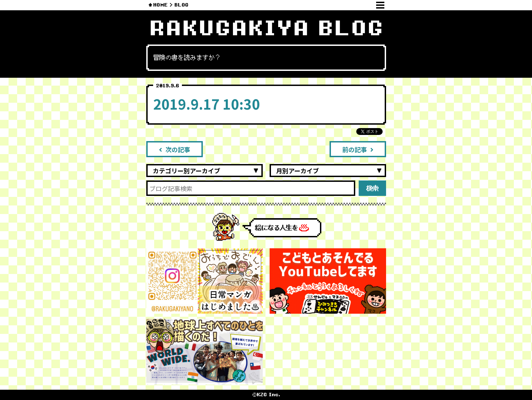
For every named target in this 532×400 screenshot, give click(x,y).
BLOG (181, 5)
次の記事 (175, 149)
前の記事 (358, 149)
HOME (160, 5)
